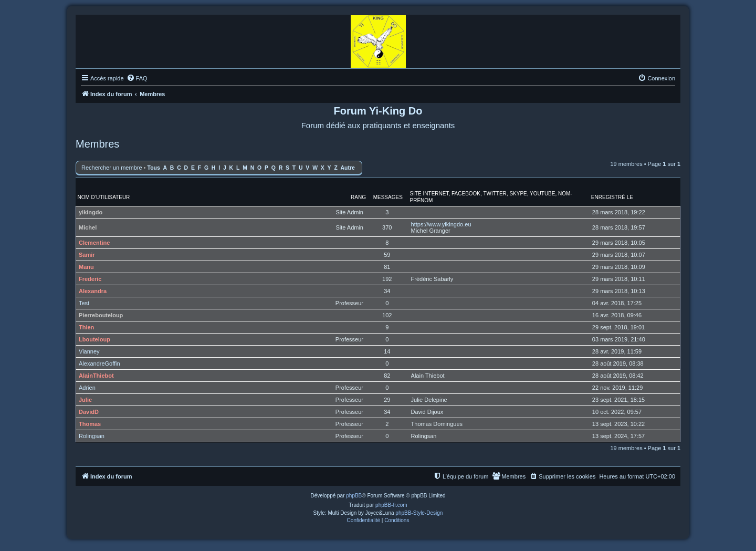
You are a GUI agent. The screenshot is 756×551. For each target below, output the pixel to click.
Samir (87, 255)
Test (84, 303)
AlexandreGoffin (99, 363)
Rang (358, 197)
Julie (85, 400)
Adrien (87, 388)
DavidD (89, 412)
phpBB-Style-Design (419, 513)
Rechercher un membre (112, 168)
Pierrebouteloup (101, 315)
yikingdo (91, 212)
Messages (388, 197)
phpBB (354, 496)
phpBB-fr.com (391, 505)
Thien (86, 327)
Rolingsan (92, 436)
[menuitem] (137, 78)
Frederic (90, 279)
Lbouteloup (94, 339)
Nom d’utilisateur (104, 197)
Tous (154, 168)
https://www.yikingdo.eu (441, 224)
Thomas (90, 424)
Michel (88, 227)
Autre (348, 168)
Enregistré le (612, 197)
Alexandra (93, 291)
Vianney (89, 351)
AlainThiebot (96, 376)
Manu (86, 267)
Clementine (94, 243)
